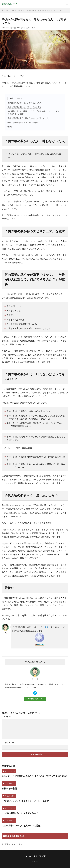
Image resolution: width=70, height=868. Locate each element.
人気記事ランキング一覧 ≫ (12, 844)
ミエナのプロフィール (34, 699)
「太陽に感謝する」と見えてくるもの (20, 813)
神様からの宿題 (9, 788)
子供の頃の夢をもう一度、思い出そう (23, 122)
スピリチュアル (17, 10)
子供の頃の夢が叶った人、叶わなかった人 (24, 103)
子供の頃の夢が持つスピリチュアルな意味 (24, 107)
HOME (6, 10)
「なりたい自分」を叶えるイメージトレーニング (25, 801)
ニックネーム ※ (8, 743)
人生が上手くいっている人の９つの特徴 (21, 825)
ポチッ (48, 627)
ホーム (28, 856)
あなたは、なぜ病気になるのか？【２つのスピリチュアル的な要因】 (35, 776)
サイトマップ (39, 856)
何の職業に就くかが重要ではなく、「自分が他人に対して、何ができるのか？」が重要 (34, 113)
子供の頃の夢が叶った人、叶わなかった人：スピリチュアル (45, 10)
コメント (6, 717)
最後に (10, 127)
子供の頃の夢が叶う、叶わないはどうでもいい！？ (28, 118)
